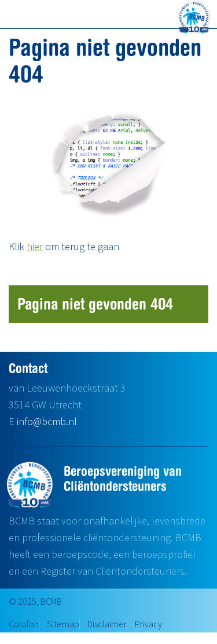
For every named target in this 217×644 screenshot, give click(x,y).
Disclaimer (107, 624)
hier (35, 246)
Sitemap (63, 624)
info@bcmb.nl (47, 421)
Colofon (24, 624)
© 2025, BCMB (35, 601)
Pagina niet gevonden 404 (95, 304)
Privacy (148, 624)
